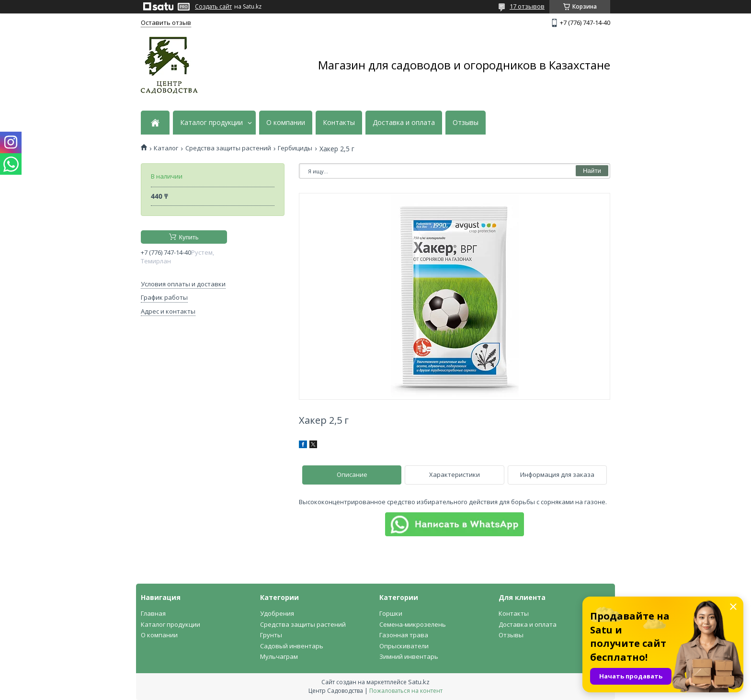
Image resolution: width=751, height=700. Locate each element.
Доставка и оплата (404, 123)
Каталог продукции (211, 123)
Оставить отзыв (166, 23)
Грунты (271, 635)
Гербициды (295, 148)
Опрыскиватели (404, 646)
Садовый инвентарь (292, 646)
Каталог (166, 148)
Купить (188, 237)
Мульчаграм (279, 656)
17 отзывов (527, 6)
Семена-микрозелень (413, 624)
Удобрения (277, 613)
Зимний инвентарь (409, 656)
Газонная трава (404, 635)
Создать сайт (213, 7)
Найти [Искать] (592, 171)
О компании (286, 123)
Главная (153, 613)
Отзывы (466, 123)
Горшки (391, 613)
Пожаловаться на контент (406, 691)
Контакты (339, 123)
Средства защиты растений (228, 148)
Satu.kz (419, 682)
